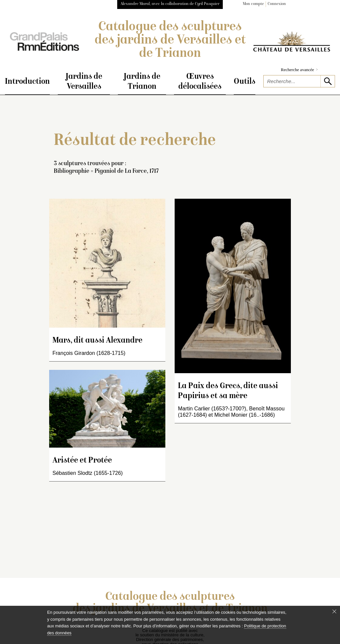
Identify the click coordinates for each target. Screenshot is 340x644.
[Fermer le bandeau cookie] (334, 611)
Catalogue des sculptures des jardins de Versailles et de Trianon (170, 41)
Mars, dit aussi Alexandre (97, 341)
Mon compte (253, 4)
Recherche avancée (299, 70)
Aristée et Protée (82, 461)
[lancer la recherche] (328, 81)
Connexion (277, 4)
